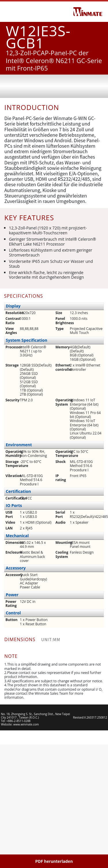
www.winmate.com (26, 848)
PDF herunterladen (54, 861)
